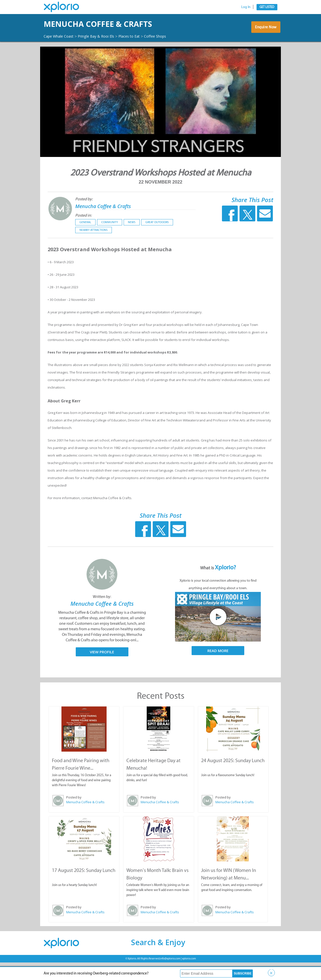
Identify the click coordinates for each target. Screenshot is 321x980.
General (85, 240)
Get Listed (267, 7)
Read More (218, 669)
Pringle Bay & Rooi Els (103, 50)
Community (110, 240)
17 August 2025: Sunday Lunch (83, 888)
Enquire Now (264, 38)
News (132, 240)
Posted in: (83, 234)
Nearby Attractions (94, 248)
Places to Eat (139, 50)
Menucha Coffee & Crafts (109, 224)
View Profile (102, 670)
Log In (246, 7)
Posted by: (84, 217)
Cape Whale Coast (61, 50)
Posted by (74, 815)
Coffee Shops (56, 55)
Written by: (102, 615)
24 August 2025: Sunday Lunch (233, 778)
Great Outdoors (157, 240)
